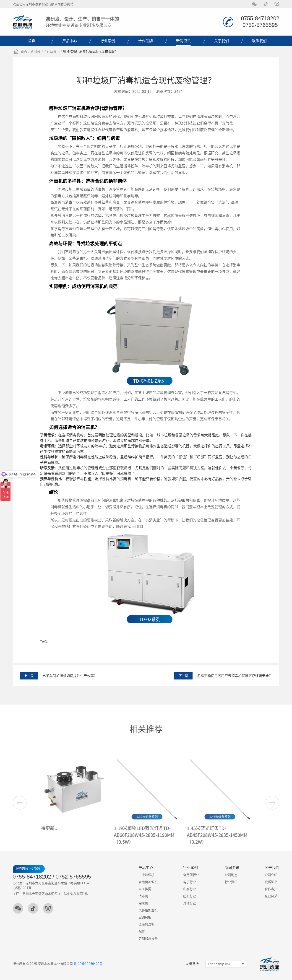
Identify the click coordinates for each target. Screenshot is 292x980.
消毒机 (143, 896)
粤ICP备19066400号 (88, 964)
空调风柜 (145, 917)
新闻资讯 (183, 41)
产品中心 (70, 41)
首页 (32, 41)
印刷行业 (190, 889)
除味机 (143, 903)
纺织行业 (190, 896)
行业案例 (108, 41)
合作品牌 (146, 41)
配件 (142, 931)
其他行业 (190, 903)
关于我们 (222, 41)
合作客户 (271, 889)
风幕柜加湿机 (148, 910)
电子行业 (190, 882)
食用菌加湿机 (148, 882)
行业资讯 (53, 51)
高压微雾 (145, 889)
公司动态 (231, 875)
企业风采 (271, 896)
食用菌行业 (191, 875)
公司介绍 (271, 875)
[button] (272, 840)
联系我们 (259, 41)
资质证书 (271, 882)
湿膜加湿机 (146, 924)
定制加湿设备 (148, 939)
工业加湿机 (146, 875)
